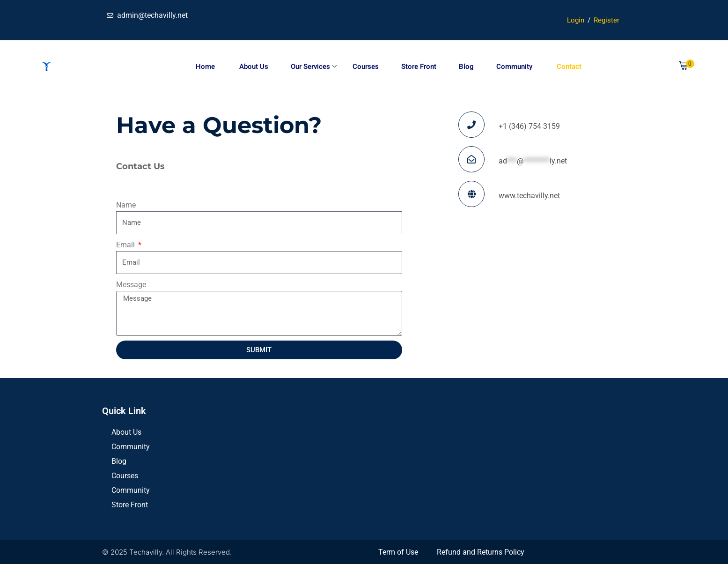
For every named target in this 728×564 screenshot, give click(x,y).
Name (126, 205)
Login (576, 20)
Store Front (419, 67)
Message (131, 285)
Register (607, 20)
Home (205, 67)
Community (514, 67)
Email (126, 245)
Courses (366, 67)
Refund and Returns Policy (481, 552)
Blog (466, 67)
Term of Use (398, 552)
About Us (253, 67)
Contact (568, 67)
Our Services (314, 67)
